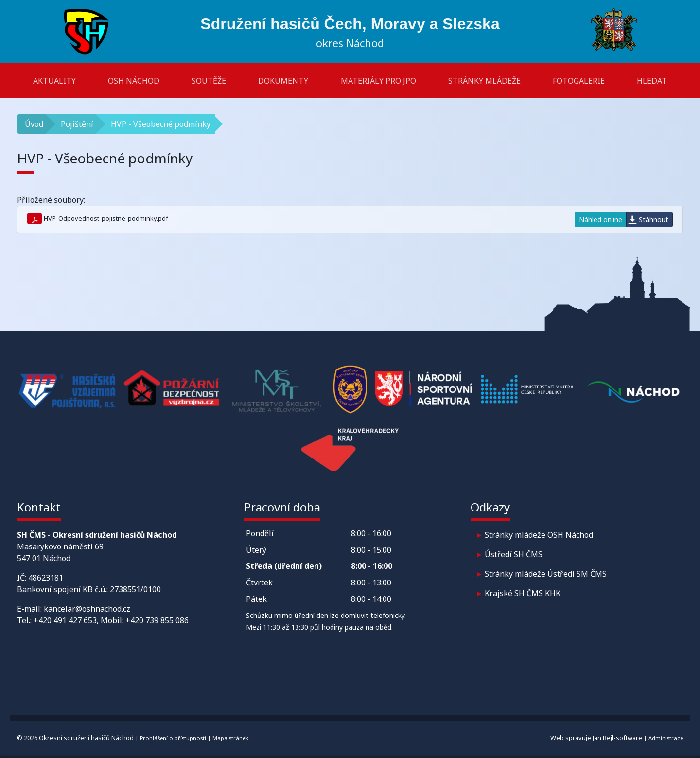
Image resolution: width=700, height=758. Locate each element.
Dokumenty (283, 81)
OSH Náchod (134, 81)
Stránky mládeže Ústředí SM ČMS (546, 574)
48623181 (46, 578)
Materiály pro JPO (378, 81)
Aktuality (54, 81)
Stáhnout (654, 220)
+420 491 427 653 (65, 620)
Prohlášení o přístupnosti (173, 738)
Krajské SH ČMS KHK (523, 593)
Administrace (666, 738)
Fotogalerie (579, 81)
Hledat (652, 81)
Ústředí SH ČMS (514, 554)
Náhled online (601, 220)
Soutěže (209, 81)
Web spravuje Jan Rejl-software (596, 738)
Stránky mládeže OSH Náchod (539, 535)
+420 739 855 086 (157, 620)
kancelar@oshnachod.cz (87, 609)
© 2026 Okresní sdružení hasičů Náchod (75, 738)
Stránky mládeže (484, 81)
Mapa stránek (230, 738)
